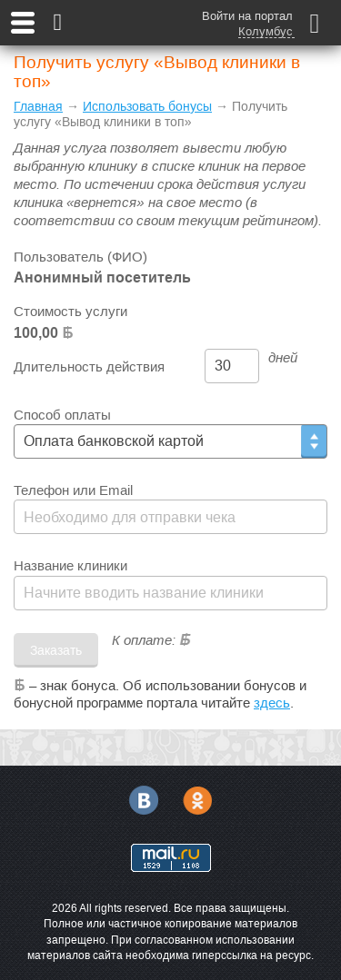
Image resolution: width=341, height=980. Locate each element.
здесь (272, 703)
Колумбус (266, 32)
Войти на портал (247, 16)
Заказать (56, 650)
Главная (38, 106)
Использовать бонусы (147, 106)
